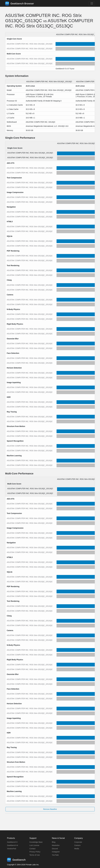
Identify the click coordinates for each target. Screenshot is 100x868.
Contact (33, 849)
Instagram (56, 852)
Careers (77, 845)
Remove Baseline (50, 809)
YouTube (55, 855)
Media (77, 849)
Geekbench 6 (12, 842)
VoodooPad (12, 849)
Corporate (78, 842)
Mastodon (56, 845)
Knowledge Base (36, 842)
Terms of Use (35, 855)
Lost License (34, 845)
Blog (54, 842)
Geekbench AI (13, 845)
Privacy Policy (35, 852)
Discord (55, 849)
